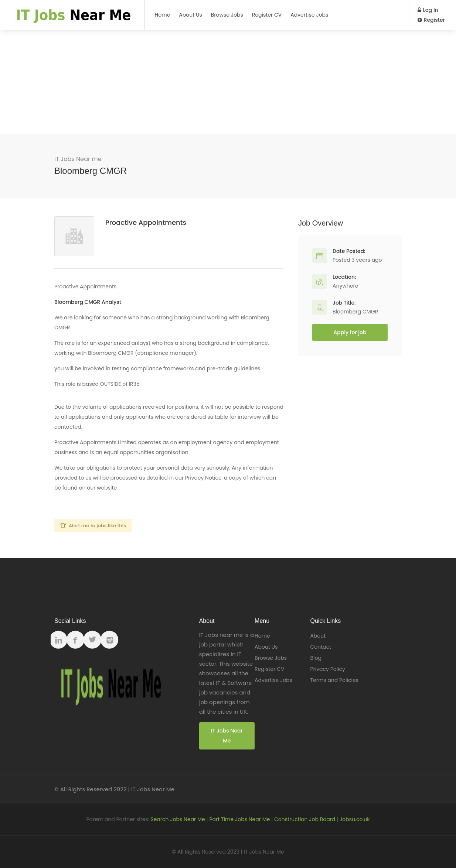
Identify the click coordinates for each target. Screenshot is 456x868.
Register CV (267, 15)
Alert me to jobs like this (97, 526)
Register (431, 20)
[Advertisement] (228, 82)
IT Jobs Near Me (227, 736)
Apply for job (350, 332)
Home (163, 15)
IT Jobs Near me (78, 159)
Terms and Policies (334, 680)
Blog (316, 658)
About (318, 636)
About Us (190, 15)
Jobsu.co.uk (355, 819)
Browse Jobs (227, 15)
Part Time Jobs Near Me (239, 819)
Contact (321, 647)
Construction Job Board (305, 819)
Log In (428, 10)
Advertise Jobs (309, 15)
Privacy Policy (328, 669)
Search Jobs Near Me (178, 819)
